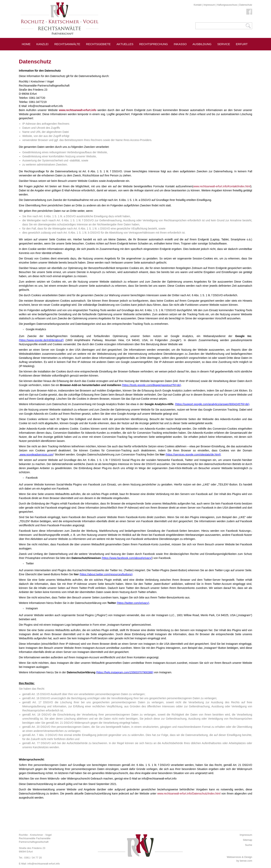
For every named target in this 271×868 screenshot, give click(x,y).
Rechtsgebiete (98, 44)
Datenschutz (246, 5)
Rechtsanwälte (67, 44)
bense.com (246, 861)
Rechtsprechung (154, 44)
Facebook (249, 12)
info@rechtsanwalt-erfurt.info (44, 864)
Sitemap (247, 840)
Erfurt (242, 44)
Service (224, 44)
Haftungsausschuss (227, 5)
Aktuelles (125, 44)
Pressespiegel (34, 53)
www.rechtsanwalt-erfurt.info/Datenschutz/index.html (189, 794)
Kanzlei (42, 44)
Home (26, 44)
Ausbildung (202, 44)
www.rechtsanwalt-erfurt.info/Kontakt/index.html (222, 186)
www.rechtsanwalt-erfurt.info (78, 110)
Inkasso (180, 44)
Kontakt (198, 5)
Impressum (209, 5)
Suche (249, 845)
